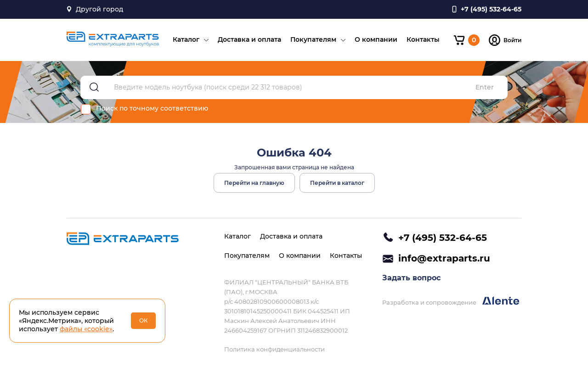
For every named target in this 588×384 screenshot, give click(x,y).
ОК (144, 320)
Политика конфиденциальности (274, 349)
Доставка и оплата (249, 39)
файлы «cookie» (86, 329)
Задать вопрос (411, 278)
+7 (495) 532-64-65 (443, 238)
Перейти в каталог (337, 183)
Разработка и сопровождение (451, 301)
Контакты (423, 39)
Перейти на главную (254, 183)
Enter (485, 87)
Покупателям (313, 39)
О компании (376, 39)
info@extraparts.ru (444, 258)
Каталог (186, 39)
